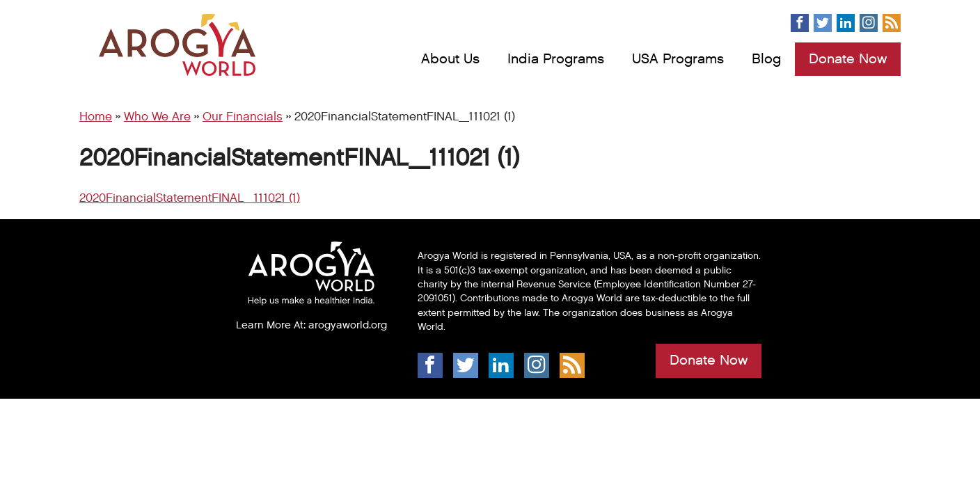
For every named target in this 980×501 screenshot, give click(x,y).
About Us (450, 59)
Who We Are (157, 117)
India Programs (556, 59)
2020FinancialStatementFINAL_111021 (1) (190, 198)
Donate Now (848, 59)
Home (96, 117)
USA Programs (678, 59)
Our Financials (243, 117)
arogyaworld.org (348, 325)
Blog (766, 59)
